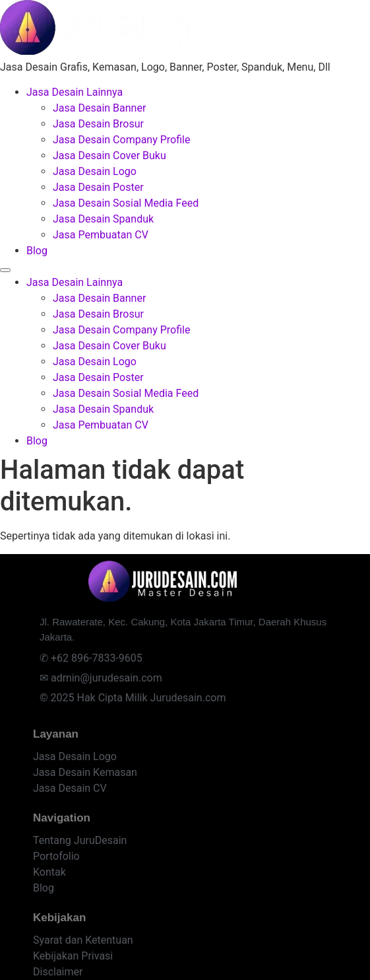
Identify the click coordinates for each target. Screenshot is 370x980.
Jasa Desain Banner (99, 108)
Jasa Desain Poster (98, 187)
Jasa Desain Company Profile (121, 140)
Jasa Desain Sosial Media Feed (126, 203)
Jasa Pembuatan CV (101, 235)
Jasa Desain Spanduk (103, 219)
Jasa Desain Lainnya (75, 92)
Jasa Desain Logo (95, 171)
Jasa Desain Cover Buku (109, 156)
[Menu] (5, 270)
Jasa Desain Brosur (98, 124)
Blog (37, 251)
